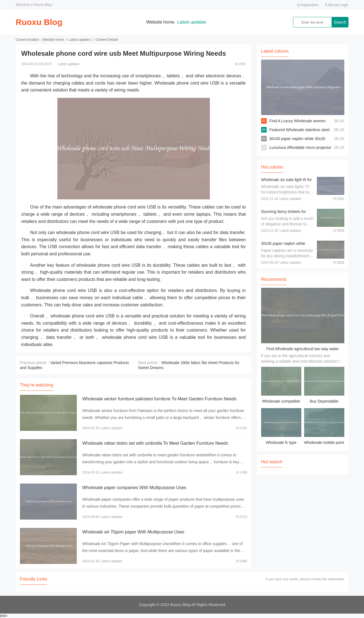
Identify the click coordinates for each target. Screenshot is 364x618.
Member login (336, 5)
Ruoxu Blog (39, 22)
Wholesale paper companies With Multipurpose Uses (134, 488)
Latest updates (192, 22)
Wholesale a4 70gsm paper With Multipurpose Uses (133, 532)
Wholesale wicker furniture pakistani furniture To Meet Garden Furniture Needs (159, 399)
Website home (160, 22)
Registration (308, 5)
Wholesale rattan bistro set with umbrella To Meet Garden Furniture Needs (155, 443)
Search (340, 22)
